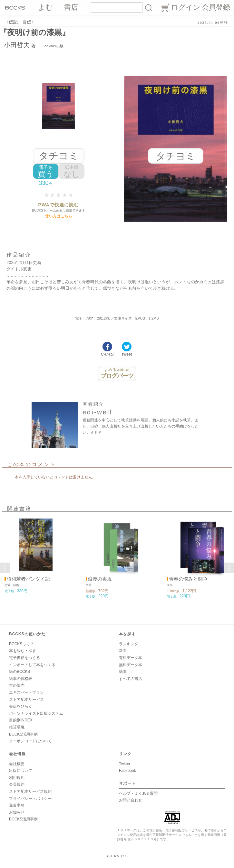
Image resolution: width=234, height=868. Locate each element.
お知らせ (17, 812)
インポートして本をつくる (32, 665)
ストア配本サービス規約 (30, 791)
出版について (21, 771)
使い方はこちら (59, 216)
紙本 (123, 672)
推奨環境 (17, 727)
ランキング (129, 644)
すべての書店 (131, 679)
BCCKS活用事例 (23, 734)
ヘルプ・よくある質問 (138, 793)
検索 (148, 7)
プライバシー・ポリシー (30, 799)
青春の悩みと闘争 (188, 579)
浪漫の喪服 (100, 579)
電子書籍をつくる (24, 658)
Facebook (127, 771)
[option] (36, 556)
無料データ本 (131, 665)
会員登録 (216, 7)
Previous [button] (5, 568)
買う (46, 172)
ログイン (186, 7)
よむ (45, 7)
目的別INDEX (21, 720)
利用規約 (17, 778)
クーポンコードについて (30, 741)
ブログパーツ (117, 373)
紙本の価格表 (21, 679)
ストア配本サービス (26, 700)
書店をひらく (21, 706)
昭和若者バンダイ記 (28, 579)
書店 (71, 7)
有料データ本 (131, 658)
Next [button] (229, 568)
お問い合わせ (131, 800)
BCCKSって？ (21, 644)
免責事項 (17, 805)
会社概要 (17, 764)
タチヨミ (59, 156)
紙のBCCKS (19, 672)
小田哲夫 (17, 45)
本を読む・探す (23, 651)
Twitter (125, 764)
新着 (123, 651)
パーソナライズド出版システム (36, 713)
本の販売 (17, 685)
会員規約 (17, 784)
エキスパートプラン (26, 692)
